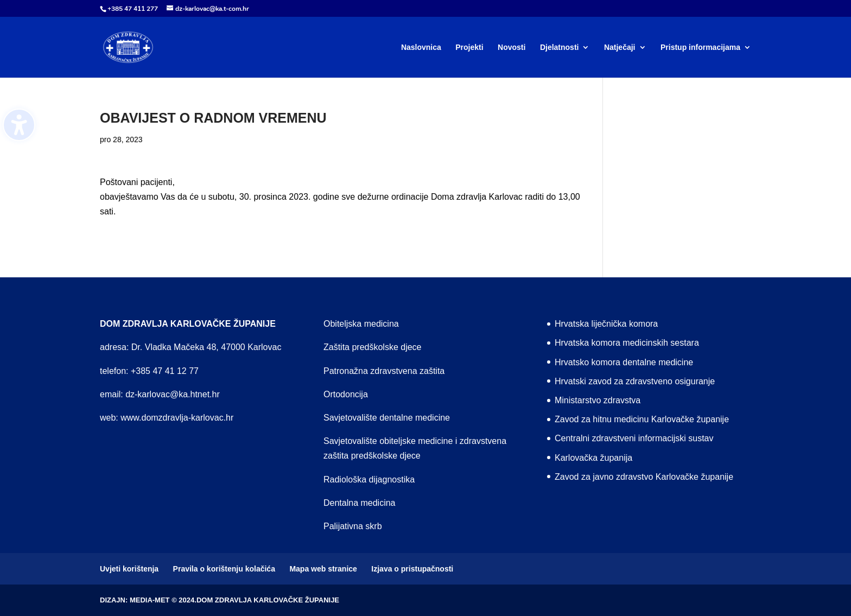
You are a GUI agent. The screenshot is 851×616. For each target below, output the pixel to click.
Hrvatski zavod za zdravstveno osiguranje (635, 381)
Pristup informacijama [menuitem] (700, 47)
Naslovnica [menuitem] (421, 47)
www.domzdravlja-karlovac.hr (177, 418)
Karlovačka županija (593, 458)
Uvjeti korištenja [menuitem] (129, 569)
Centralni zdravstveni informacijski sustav (634, 438)
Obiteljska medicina (361, 324)
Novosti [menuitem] (512, 47)
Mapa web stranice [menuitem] (323, 569)
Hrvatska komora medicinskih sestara (627, 343)
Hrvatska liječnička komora (606, 324)
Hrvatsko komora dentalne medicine (624, 362)
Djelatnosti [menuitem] (560, 47)
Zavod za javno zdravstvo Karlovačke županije (644, 477)
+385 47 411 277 (133, 9)
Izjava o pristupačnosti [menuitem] (412, 569)
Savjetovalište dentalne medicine (387, 418)
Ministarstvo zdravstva (598, 400)
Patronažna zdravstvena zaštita (384, 371)
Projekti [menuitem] (469, 47)
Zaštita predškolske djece (373, 347)
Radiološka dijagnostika (369, 480)
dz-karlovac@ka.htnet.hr (173, 394)
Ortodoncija (346, 394)
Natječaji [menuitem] (620, 47)
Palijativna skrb (353, 526)
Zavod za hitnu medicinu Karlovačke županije (642, 419)
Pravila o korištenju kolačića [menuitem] (224, 569)
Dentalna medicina (360, 503)
